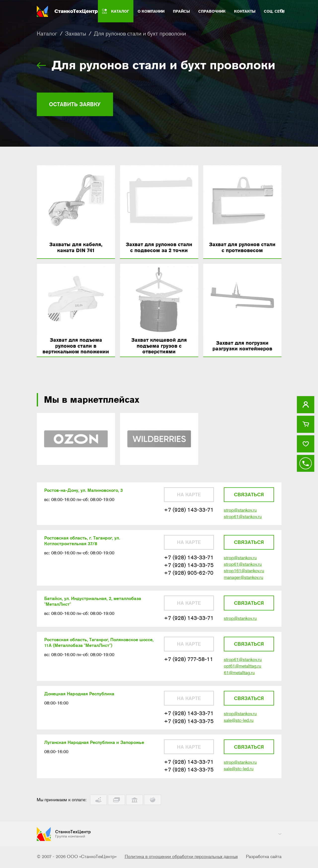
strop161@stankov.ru (244, 573)
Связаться (249, 496)
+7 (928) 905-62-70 (189, 576)
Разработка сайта (264, 858)
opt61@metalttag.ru (242, 670)
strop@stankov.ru (240, 512)
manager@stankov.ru (243, 580)
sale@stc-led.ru (239, 725)
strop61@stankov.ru (243, 519)
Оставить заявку (77, 104)
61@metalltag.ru (239, 676)
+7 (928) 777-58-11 (189, 663)
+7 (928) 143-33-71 (189, 512)
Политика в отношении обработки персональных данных (181, 858)
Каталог (47, 33)
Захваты (76, 33)
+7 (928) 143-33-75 (189, 568)
